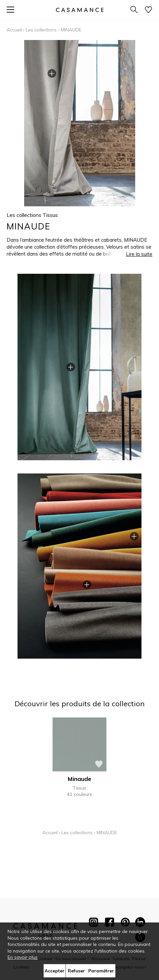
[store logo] (79, 10)
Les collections (41, 30)
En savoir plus (23, 957)
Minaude (79, 779)
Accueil (14, 30)
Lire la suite (139, 254)
